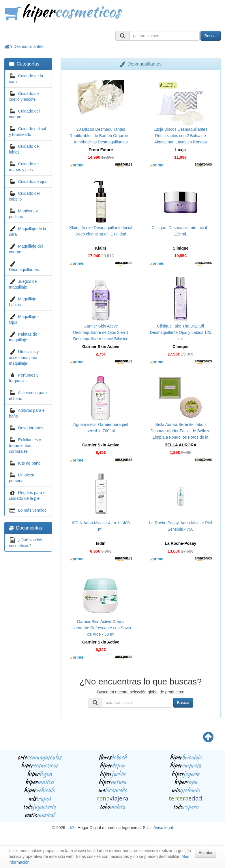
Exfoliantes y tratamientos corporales (25, 446)
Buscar (211, 36)
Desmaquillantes (29, 46)
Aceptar (206, 853)
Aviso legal (163, 828)
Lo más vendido (32, 510)
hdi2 (70, 828)
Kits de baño (29, 463)
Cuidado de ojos (33, 182)
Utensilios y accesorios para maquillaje (24, 358)
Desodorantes (31, 428)
